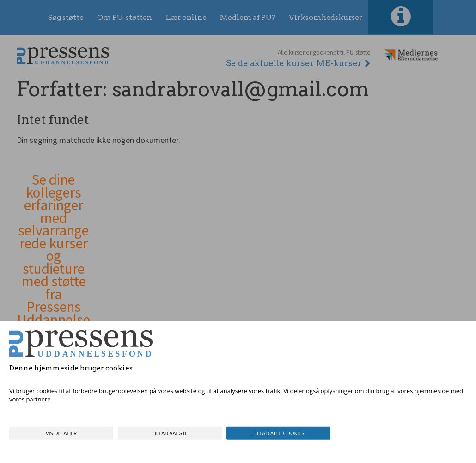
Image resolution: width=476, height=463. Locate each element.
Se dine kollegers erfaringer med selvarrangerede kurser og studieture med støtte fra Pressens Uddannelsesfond (54, 256)
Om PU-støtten (125, 17)
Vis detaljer (61, 433)
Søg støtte (66, 17)
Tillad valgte (170, 433)
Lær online (186, 17)
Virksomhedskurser (326, 17)
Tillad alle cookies (279, 433)
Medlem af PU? (248, 17)
